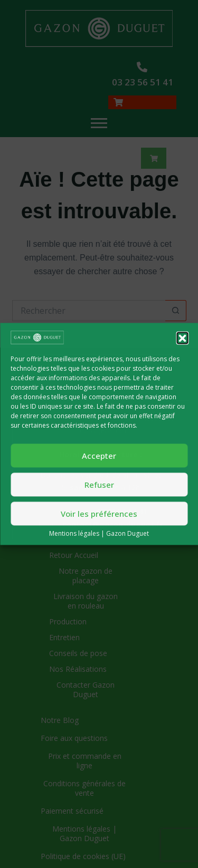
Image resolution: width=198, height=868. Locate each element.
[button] (182, 337)
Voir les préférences (99, 514)
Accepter (99, 456)
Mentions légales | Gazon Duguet (99, 534)
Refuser (99, 485)
